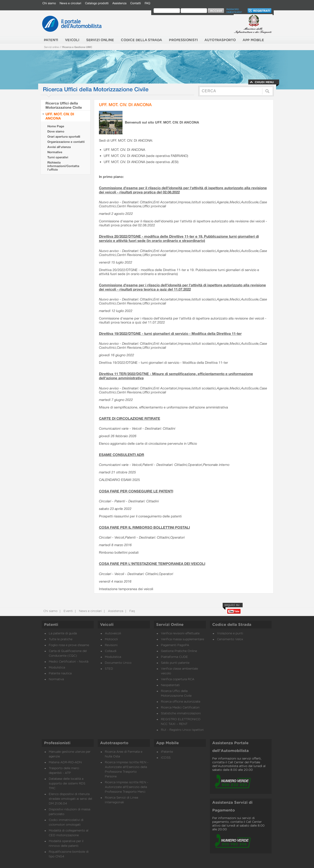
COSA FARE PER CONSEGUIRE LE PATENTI (136, 491)
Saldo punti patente (175, 663)
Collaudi (111, 651)
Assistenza (119, 3)
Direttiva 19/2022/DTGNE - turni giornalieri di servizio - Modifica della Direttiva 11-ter (170, 333)
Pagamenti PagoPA (175, 645)
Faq (132, 611)
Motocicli (111, 639)
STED (109, 669)
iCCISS (166, 758)
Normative (55, 152)
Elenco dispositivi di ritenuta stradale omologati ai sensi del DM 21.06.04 (70, 799)
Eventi (68, 611)
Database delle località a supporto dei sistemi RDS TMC (67, 784)
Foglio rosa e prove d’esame (69, 645)
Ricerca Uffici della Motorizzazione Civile (64, 105)
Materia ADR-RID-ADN (65, 762)
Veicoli (107, 625)
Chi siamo (49, 3)
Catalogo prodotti (97, 3)
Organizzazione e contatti (66, 142)
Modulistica (57, 668)
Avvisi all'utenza (59, 147)
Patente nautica (60, 674)
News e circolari (70, 3)
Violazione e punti (230, 634)
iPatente (167, 752)
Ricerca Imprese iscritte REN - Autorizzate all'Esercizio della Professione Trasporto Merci (126, 787)
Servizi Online (170, 625)
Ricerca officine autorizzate (181, 702)
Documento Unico (118, 663)
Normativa (56, 679)
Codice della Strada (232, 625)
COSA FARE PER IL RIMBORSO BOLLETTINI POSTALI (144, 527)
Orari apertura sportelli (64, 137)
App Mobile (167, 743)
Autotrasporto (114, 743)
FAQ (147, 3)
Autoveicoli (113, 634)
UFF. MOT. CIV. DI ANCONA (60, 116)
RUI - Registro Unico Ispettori (182, 730)
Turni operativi (58, 157)
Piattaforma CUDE (174, 657)
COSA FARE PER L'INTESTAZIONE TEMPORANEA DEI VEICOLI (152, 564)
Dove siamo (56, 131)
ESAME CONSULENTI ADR (122, 455)
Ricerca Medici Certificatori (180, 708)
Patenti (51, 625)
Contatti (136, 3)
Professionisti (57, 743)
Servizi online (51, 47)
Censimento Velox (230, 639)
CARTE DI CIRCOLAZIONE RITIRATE (130, 418)
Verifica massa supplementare (182, 639)
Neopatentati (170, 685)
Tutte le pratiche (61, 639)
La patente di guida (63, 634)
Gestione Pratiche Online (179, 651)
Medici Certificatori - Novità (69, 662)
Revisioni (111, 645)
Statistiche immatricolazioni (181, 714)
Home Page (56, 126)
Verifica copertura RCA (178, 679)
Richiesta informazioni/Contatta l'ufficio (63, 166)
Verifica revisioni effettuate (180, 634)
